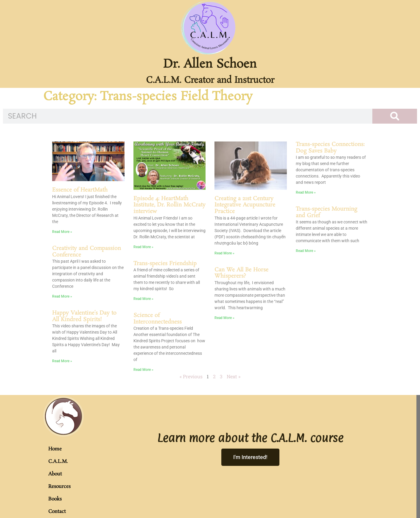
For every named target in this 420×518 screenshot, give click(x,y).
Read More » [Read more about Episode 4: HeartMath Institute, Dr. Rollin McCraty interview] (143, 247)
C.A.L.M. (58, 462)
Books (55, 499)
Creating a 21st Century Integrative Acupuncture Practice (245, 205)
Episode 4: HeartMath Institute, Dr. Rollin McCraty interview (169, 205)
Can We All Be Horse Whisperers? (241, 273)
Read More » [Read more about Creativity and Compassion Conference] (62, 296)
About (55, 474)
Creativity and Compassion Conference (87, 252)
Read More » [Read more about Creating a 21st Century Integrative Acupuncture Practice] (224, 253)
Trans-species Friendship (165, 264)
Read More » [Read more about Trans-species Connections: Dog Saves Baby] (306, 192)
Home (55, 449)
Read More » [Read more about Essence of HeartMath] (62, 232)
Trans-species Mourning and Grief (326, 212)
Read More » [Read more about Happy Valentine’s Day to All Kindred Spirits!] (62, 361)
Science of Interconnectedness (158, 319)
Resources (59, 487)
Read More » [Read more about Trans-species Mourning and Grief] (306, 251)
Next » (234, 376)
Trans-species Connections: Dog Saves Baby (330, 148)
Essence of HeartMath (80, 190)
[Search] (395, 116)
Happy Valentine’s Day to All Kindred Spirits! (84, 316)
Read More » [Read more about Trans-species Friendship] (143, 299)
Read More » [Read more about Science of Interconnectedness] (143, 370)
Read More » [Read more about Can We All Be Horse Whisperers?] (224, 318)
